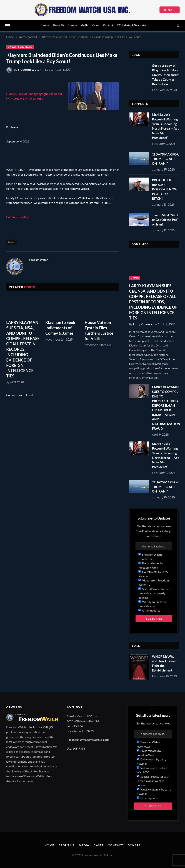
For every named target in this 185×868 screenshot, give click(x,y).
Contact (108, 25)
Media (85, 25)
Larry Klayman (143, 324)
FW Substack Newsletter (132, 25)
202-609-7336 (76, 748)
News (135, 278)
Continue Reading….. (19, 217)
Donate (170, 10)
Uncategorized (20, 47)
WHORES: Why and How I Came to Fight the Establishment (165, 663)
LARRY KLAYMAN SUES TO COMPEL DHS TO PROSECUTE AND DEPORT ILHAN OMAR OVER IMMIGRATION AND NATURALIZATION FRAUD (166, 408)
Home (45, 25)
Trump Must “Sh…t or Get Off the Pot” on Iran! (165, 220)
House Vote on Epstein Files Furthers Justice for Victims (99, 330)
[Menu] (8, 26)
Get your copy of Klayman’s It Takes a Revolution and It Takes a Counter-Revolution (165, 75)
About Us (58, 25)
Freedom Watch (30, 70)
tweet (12, 242)
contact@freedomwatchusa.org (89, 740)
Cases (96, 25)
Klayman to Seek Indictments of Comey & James (60, 328)
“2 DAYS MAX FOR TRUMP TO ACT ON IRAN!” (165, 159)
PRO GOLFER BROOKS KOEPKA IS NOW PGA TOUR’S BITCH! (165, 189)
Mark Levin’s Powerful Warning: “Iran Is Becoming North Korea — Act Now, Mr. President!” (165, 126)
